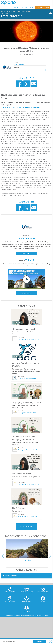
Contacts (16, 7)
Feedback (24, 7)
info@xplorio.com (23, 615)
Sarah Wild (7, 107)
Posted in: (17, 68)
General (18, 70)
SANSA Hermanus (20, 64)
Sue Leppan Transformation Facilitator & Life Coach (28, 339)
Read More (26, 293)
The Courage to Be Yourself (24, 329)
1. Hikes (28, 560)
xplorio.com (31, 615)
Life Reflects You (19, 508)
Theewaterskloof (11, 11)
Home (3, 11)
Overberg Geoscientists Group (28, 378)
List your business (43, 7)
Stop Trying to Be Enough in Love (26, 402)
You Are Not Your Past (21, 474)
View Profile (27, 254)
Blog (30, 11)
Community (5, 13)
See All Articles (26, 527)
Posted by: (17, 62)
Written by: (26, 236)
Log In (31, 7)
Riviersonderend (23, 11)
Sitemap (47, 615)
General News (40, 70)
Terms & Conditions (39, 615)
